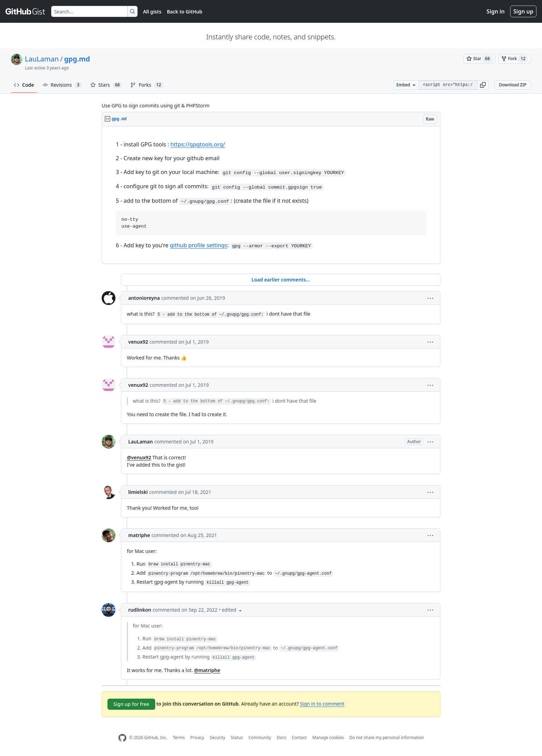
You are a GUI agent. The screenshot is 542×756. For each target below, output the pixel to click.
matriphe (139, 535)
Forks (147, 85)
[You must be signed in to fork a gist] (515, 59)
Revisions (62, 85)
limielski (138, 492)
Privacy (197, 738)
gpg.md (77, 59)
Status (237, 738)
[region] (271, 195)
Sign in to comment (322, 704)
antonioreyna (144, 298)
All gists (152, 12)
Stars (106, 85)
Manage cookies (328, 738)
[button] (483, 85)
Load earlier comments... (281, 280)
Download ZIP (513, 85)
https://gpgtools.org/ (198, 144)
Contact (299, 738)
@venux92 (139, 457)
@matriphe (207, 670)
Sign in (496, 11)
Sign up (523, 11)
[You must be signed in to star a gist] (479, 59)
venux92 (138, 342)
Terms (179, 738)
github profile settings (198, 245)
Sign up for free (131, 704)
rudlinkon (140, 610)
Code (24, 85)
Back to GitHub (185, 12)
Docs (281, 738)
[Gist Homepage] (26, 11)
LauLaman (42, 59)
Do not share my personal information (387, 738)
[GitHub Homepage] (122, 738)
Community (260, 738)
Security (218, 738)
